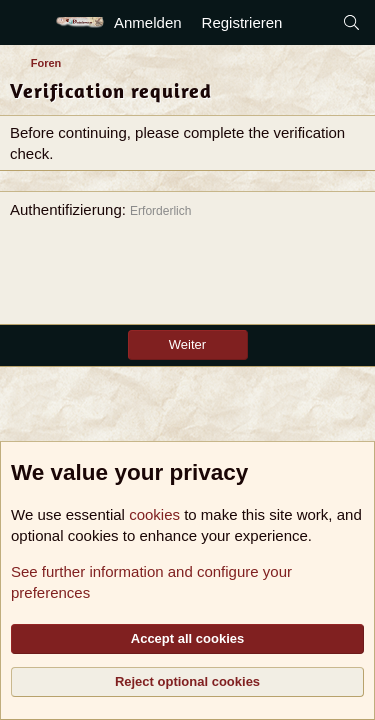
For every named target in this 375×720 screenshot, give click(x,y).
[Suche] (351, 22)
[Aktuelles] (311, 22)
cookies (154, 514)
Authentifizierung (66, 209)
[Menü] (27, 23)
